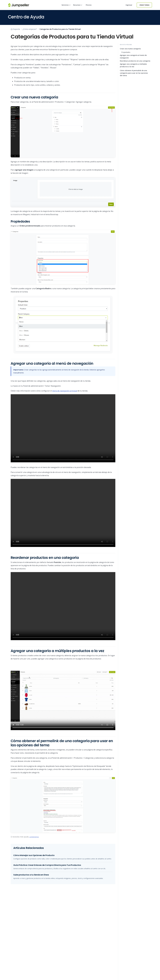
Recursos (78, 7)
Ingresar (129, 5)
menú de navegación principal (65, 391)
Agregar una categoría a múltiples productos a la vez (133, 65)
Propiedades (126, 52)
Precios (89, 5)
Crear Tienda (144, 5)
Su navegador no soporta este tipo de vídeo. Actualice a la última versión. (63, 428)
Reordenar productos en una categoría (135, 61)
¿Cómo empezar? (30, 29)
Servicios (66, 7)
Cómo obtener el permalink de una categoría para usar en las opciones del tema (134, 73)
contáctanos (34, 837)
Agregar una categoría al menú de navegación (133, 56)
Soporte (15, 29)
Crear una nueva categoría (130, 49)
